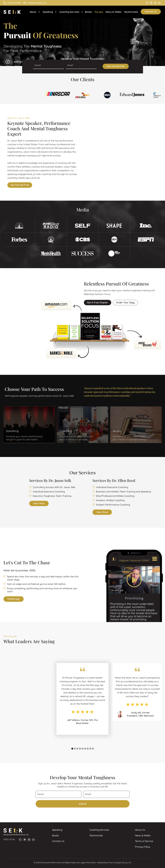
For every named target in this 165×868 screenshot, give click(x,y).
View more (39, 503)
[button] (34, 12)
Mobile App (14, 599)
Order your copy (125, 302)
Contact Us (151, 11)
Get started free (20, 185)
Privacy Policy (142, 847)
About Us (140, 830)
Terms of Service (144, 841)
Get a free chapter (98, 302)
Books (88, 12)
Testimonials (131, 12)
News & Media (113, 12)
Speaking (57, 830)
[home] (13, 12)
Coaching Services (99, 830)
